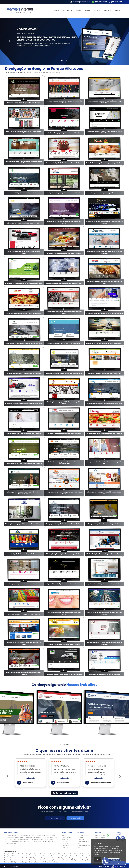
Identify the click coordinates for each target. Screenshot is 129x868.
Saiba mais (30, 778)
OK (97, 859)
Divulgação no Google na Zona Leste (71, 858)
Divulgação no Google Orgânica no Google (44, 862)
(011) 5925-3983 (102, 835)
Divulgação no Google (37, 860)
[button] (10, 41)
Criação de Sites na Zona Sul (14, 854)
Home (57, 10)
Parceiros (97, 10)
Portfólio (87, 10)
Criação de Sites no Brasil (71, 856)
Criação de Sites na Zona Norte (37, 854)
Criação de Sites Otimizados (27, 856)
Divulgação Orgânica (81, 838)
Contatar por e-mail (55, 818)
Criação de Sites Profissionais (50, 856)
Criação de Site (82, 835)
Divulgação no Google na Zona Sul (16, 858)
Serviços (78, 10)
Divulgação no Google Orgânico (58, 860)
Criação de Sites (10, 856)
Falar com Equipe (75, 818)
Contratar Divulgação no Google (15, 862)
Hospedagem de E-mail (84, 846)
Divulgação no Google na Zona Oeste (21, 72)
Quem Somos (67, 10)
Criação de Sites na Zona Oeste (85, 854)
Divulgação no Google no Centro (16, 860)
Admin (123, 867)
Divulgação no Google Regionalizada (84, 860)
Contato (118, 10)
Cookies (98, 843)
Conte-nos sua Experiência (64, 793)
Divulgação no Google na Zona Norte (43, 858)
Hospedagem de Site (83, 842)
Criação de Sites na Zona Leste (61, 854)
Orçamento (108, 10)
